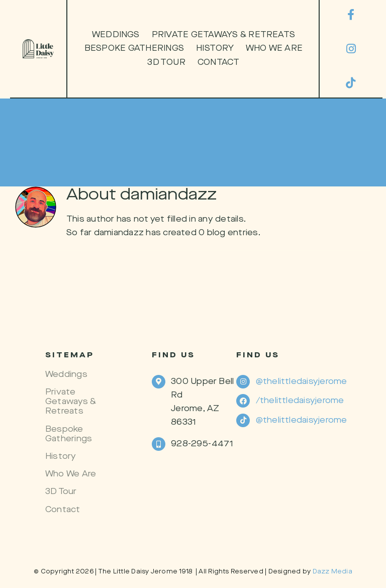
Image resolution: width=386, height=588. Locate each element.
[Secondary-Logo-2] (38, 43)
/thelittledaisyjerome (300, 401)
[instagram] (351, 49)
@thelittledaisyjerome (302, 382)
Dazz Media (332, 572)
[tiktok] (351, 83)
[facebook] (351, 15)
